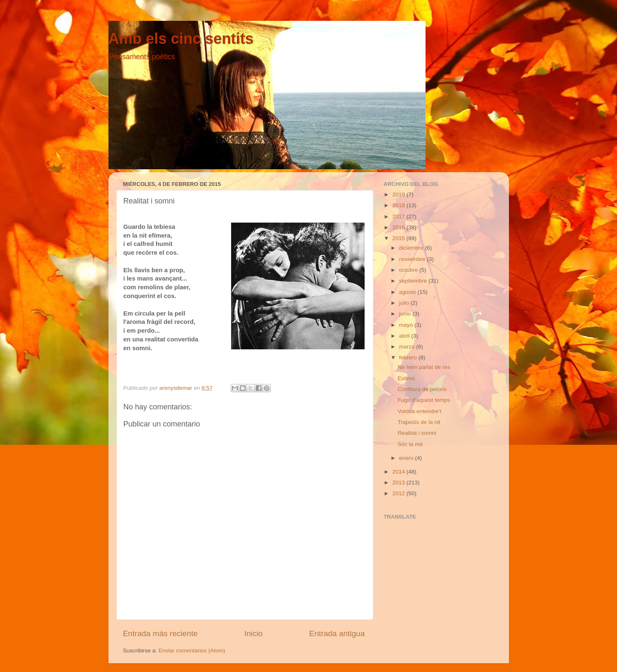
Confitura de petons (422, 389)
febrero (409, 357)
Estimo (406, 378)
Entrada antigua (337, 633)
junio (406, 314)
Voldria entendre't (419, 411)
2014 (399, 472)
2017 (399, 217)
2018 (399, 205)
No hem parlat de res (424, 367)
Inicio (254, 633)
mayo (407, 325)
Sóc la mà (410, 444)
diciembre (412, 248)
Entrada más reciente (161, 633)
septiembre (414, 281)
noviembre (413, 259)
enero (407, 458)
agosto (408, 292)
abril (405, 336)
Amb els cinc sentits (181, 39)
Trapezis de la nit (419, 422)
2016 (399, 227)
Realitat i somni (417, 433)
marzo (408, 347)
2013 (399, 483)
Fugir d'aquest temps (424, 400)
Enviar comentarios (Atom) (192, 651)
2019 (399, 194)
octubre (409, 270)
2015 (399, 238)
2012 (399, 493)
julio (405, 303)
